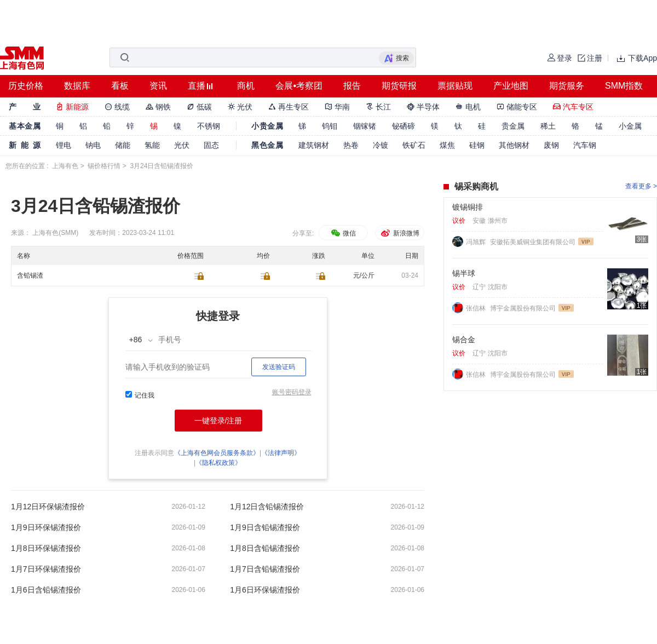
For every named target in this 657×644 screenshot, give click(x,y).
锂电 (64, 145)
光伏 (240, 107)
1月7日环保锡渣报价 (46, 569)
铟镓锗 (365, 126)
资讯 (158, 86)
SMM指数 (624, 86)
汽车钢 (585, 145)
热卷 (351, 145)
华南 (337, 107)
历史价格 (26, 86)
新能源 (72, 107)
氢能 (152, 145)
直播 (197, 86)
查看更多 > (641, 186)
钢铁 (158, 107)
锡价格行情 (104, 166)
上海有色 (65, 166)
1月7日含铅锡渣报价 (265, 569)
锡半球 (464, 273)
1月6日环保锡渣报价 (265, 590)
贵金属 (513, 126)
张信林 (477, 308)
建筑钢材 (314, 145)
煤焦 (447, 145)
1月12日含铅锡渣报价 (267, 507)
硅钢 (477, 145)
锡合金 (464, 340)
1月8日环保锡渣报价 (46, 548)
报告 (352, 86)
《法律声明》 (281, 453)
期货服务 (567, 86)
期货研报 (399, 86)
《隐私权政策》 (218, 463)
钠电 (93, 145)
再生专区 (289, 107)
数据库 (77, 86)
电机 (468, 107)
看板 (120, 86)
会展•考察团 (299, 86)
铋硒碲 (404, 126)
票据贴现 (455, 86)
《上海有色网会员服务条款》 (217, 453)
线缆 (117, 107)
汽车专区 (573, 107)
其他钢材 (514, 145)
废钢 (551, 145)
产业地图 (511, 86)
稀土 (548, 126)
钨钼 (330, 126)
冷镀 (381, 145)
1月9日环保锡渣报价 (46, 527)
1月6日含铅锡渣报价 (46, 590)
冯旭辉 (477, 242)
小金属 (630, 126)
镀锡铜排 (468, 207)
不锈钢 (209, 126)
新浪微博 (399, 233)
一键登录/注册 (218, 421)
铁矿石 (414, 145)
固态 (211, 145)
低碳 (199, 107)
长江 (378, 107)
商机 (246, 86)
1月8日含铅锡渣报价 (265, 548)
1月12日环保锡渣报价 (48, 507)
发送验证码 (279, 367)
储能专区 (517, 107)
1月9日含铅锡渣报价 (265, 527)
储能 (123, 145)
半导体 (423, 107)
